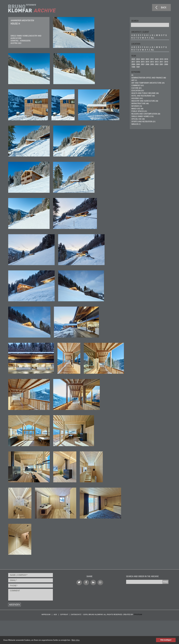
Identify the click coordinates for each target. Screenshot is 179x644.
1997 (138, 67)
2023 (143, 59)
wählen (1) (136, 124)
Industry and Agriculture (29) (145, 101)
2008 (138, 64)
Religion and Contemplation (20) (146, 114)
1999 (133, 67)
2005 (152, 64)
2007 (143, 64)
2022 (147, 59)
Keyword (136, 72)
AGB (55, 614)
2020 (157, 59)
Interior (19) (137, 106)
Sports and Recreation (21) (143, 121)
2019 (161, 59)
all (152, 38)
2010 (166, 62)
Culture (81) (136, 88)
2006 (147, 64)
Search (135, 21)
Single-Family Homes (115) (142, 116)
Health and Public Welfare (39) (145, 93)
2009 (133, 64)
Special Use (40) (138, 119)
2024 (138, 59)
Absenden (14, 605)
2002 (157, 64)
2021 (152, 59)
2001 (161, 64)
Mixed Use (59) (137, 109)
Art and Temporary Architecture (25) (148, 83)
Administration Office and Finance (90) (149, 78)
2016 (138, 62)
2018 (166, 59)
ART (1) (134, 80)
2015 (143, 62)
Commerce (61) (138, 85)
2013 (152, 62)
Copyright (64, 614)
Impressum (46, 614)
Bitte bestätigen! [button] (166, 640)
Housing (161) (137, 98)
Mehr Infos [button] (76, 640)
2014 (147, 62)
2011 (161, 62)
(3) (132, 75)
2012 (157, 62)
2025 (133, 59)
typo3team (138, 614)
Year (134, 56)
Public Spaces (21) (139, 111)
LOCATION (136, 44)
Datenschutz (76, 614)
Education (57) (138, 91)
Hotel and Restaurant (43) (143, 96)
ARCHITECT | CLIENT (140, 32)
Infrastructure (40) (140, 103)
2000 (166, 64)
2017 (133, 62)
